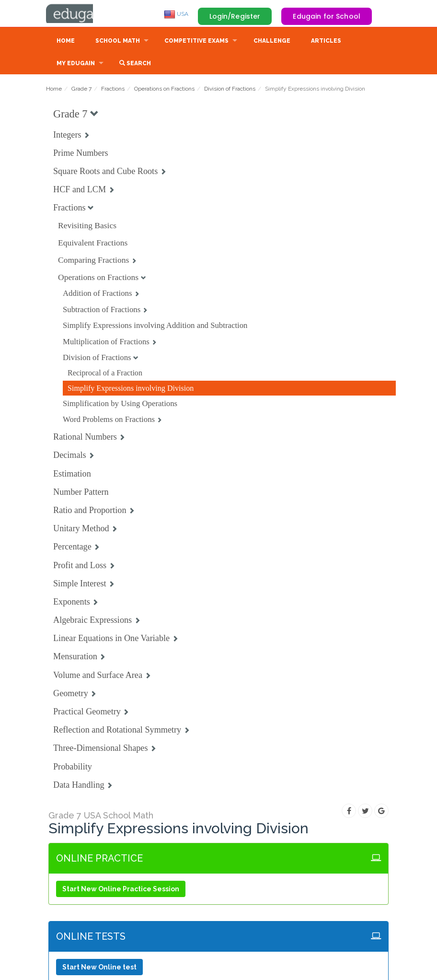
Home (66, 42)
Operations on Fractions (164, 90)
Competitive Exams (196, 42)
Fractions (113, 90)
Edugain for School (327, 16)
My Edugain (76, 64)
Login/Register (235, 16)
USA (176, 14)
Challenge (272, 42)
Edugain (82, 14)
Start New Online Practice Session (121, 890)
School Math (118, 42)
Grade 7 (81, 90)
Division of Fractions (230, 90)
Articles (326, 42)
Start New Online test (99, 968)
